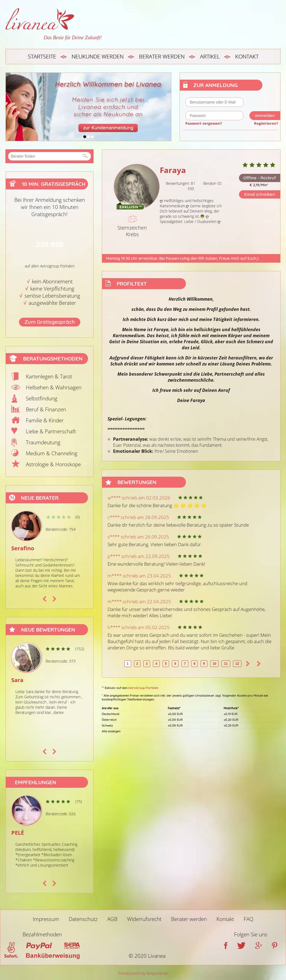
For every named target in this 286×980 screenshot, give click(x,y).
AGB (112, 919)
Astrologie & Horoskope (53, 464)
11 (226, 664)
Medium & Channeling (52, 453)
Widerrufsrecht (144, 919)
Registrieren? (266, 123)
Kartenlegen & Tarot (49, 376)
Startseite (42, 56)
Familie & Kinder (45, 420)
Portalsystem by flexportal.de (143, 973)
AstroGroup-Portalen (143, 688)
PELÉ (18, 833)
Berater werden (162, 56)
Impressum (46, 919)
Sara (17, 680)
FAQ (249, 919)
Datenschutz (83, 919)
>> (259, 664)
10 (214, 664)
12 (237, 664)
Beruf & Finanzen (46, 409)
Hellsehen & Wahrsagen (54, 387)
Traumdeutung (43, 442)
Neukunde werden (97, 56)
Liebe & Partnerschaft (51, 431)
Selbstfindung (42, 398)
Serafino (23, 548)
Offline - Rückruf (260, 178)
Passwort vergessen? (204, 123)
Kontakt (247, 56)
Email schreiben (260, 194)
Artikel (210, 56)
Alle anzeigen (111, 731)
